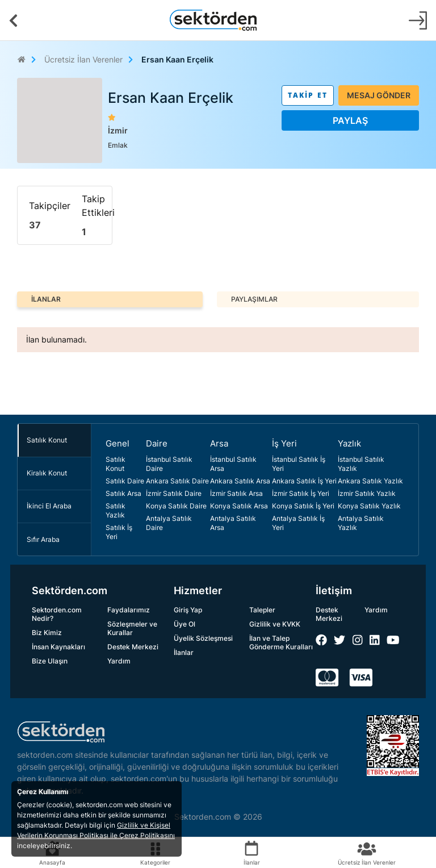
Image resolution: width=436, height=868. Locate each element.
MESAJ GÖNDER (379, 95)
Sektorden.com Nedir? (57, 614)
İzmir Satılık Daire (174, 493)
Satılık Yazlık (116, 510)
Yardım (119, 661)
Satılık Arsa (123, 493)
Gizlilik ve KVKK (275, 624)
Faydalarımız (129, 610)
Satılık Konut (116, 464)
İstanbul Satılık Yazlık (361, 464)
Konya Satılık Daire (176, 506)
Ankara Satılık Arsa (240, 481)
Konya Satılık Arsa (239, 506)
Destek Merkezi (133, 647)
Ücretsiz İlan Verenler (83, 59)
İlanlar (184, 652)
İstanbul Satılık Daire (169, 464)
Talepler (262, 610)
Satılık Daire (125, 481)
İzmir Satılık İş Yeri (301, 493)
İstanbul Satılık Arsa (233, 464)
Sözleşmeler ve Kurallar (132, 628)
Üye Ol (185, 624)
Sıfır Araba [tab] (43, 539)
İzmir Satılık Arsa (236, 493)
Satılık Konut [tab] (47, 440)
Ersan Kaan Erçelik (177, 59)
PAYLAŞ (350, 120)
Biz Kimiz (47, 633)
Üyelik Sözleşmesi (203, 638)
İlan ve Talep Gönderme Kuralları (281, 642)
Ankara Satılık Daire (177, 481)
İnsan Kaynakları (58, 647)
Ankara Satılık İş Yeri (304, 481)
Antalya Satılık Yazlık (361, 523)
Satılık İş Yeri (119, 532)
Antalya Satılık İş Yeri (298, 523)
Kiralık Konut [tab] (47, 473)
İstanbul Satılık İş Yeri (299, 464)
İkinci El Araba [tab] (49, 506)
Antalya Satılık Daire (169, 523)
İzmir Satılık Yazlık (367, 493)
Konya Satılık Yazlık (369, 506)
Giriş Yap (188, 610)
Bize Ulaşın (50, 661)
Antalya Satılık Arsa (233, 523)
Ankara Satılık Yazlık (370, 481)
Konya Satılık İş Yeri (303, 506)
